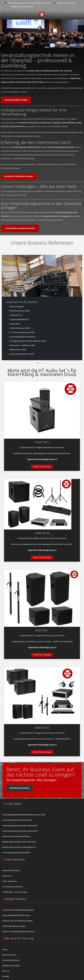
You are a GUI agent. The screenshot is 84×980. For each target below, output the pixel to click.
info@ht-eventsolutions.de (22, 7)
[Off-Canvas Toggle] (79, 14)
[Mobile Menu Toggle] (4, 14)
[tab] (38, 42)
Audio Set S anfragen (42, 467)
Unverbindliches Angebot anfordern (20, 228)
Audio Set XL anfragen (42, 752)
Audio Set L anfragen (42, 655)
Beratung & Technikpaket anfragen (19, 176)
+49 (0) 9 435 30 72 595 (66, 3)
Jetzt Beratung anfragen (20, 788)
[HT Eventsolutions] (42, 14)
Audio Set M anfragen (42, 557)
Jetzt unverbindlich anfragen (16, 100)
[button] (42, 410)
